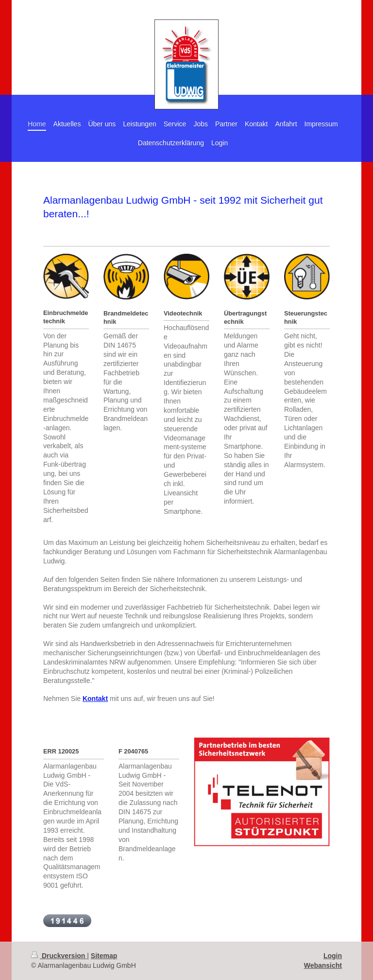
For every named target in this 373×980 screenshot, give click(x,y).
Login (333, 956)
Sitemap (104, 956)
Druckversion (59, 956)
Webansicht (323, 965)
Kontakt (95, 699)
